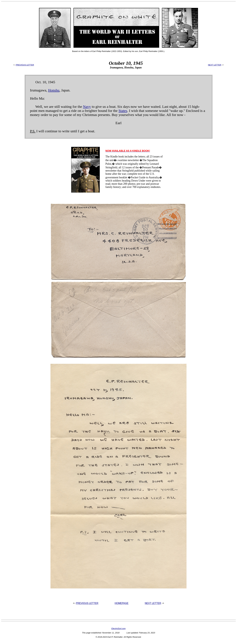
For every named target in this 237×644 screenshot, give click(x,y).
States (123, 111)
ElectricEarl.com (118, 628)
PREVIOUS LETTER (25, 65)
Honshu (54, 90)
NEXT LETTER (215, 65)
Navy (87, 107)
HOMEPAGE (122, 603)
